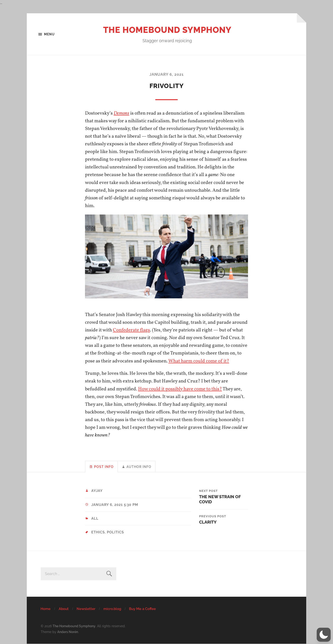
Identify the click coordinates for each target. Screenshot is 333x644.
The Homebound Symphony (167, 30)
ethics (98, 532)
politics (115, 532)
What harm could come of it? (199, 361)
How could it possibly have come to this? (180, 389)
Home (46, 609)
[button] (324, 635)
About (64, 609)
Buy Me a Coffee (142, 609)
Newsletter (86, 609)
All (95, 518)
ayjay (97, 491)
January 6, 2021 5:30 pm (115, 505)
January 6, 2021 (167, 74)
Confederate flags (131, 330)
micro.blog (112, 609)
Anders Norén (68, 632)
